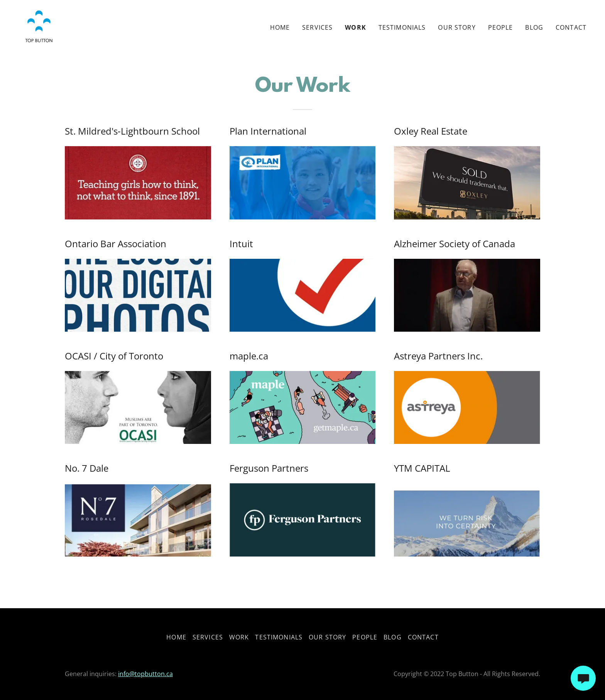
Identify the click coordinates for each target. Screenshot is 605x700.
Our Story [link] (457, 27)
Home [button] (176, 637)
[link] (39, 25)
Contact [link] (571, 27)
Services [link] (317, 27)
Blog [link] (534, 27)
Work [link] (356, 27)
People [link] (501, 27)
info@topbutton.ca (145, 674)
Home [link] (280, 27)
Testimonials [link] (402, 27)
